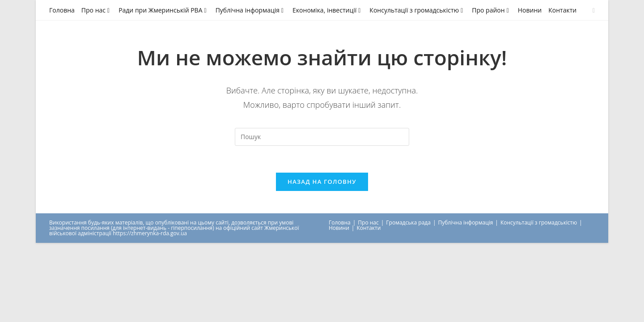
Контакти (562, 10)
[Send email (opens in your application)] (592, 10)
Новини (530, 10)
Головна (62, 10)
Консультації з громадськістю (417, 10)
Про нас (97, 10)
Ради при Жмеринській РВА (164, 10)
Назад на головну (322, 182)
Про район (491, 10)
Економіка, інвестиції (328, 10)
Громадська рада (408, 222)
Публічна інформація (251, 10)
